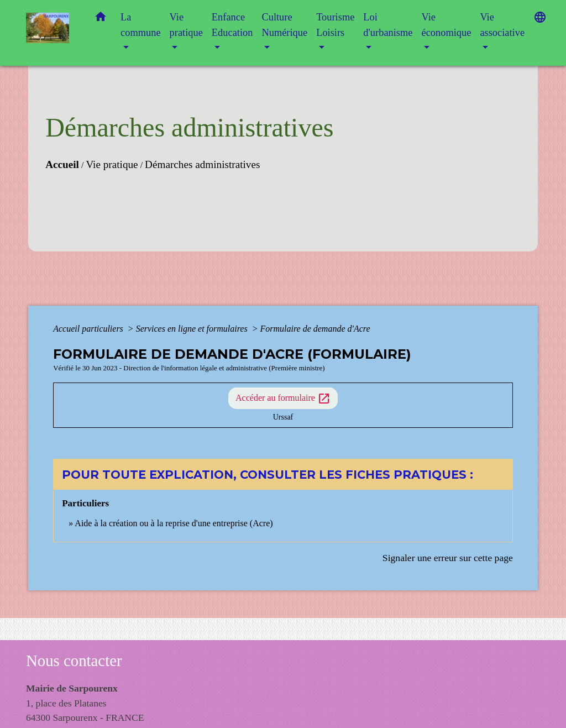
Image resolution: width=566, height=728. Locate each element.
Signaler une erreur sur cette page (448, 558)
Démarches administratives (202, 164)
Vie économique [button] (446, 25)
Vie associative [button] (502, 25)
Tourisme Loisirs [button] (335, 25)
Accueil (62, 164)
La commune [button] (141, 25)
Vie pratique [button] (186, 25)
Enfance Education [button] (232, 25)
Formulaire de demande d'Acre (315, 329)
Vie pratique (112, 164)
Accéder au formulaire (283, 399)
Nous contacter (74, 661)
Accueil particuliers (89, 329)
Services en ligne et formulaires (193, 329)
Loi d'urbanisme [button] (388, 25)
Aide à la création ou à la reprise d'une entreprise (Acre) (174, 523)
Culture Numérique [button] (284, 25)
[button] (101, 19)
